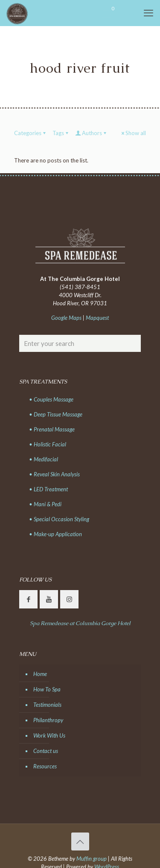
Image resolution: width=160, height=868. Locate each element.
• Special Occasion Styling (59, 519)
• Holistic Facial (48, 444)
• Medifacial (44, 459)
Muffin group (92, 859)
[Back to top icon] (80, 841)
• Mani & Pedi (45, 504)
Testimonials (47, 705)
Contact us (46, 751)
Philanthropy (48, 720)
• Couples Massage (51, 399)
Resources (45, 766)
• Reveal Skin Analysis (54, 474)
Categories (31, 133)
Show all (133, 133)
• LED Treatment (48, 489)
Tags (61, 133)
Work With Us (49, 735)
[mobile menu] (148, 13)
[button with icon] (28, 599)
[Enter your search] (80, 343)
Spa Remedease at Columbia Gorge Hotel (80, 623)
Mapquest (97, 318)
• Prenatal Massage (52, 429)
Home (40, 674)
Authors (91, 133)
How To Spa (47, 689)
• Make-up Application (55, 534)
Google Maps (66, 318)
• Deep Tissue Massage (56, 414)
